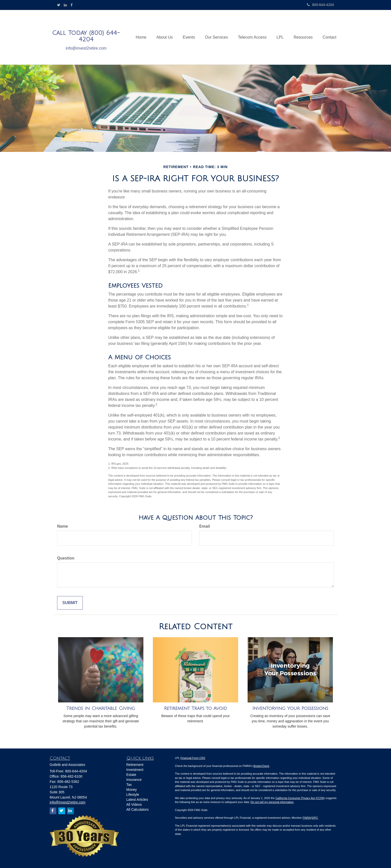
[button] (165, 37)
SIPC (315, 818)
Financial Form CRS (193, 758)
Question (66, 558)
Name (63, 526)
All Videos (134, 805)
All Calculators (138, 809)
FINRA (307, 818)
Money (132, 790)
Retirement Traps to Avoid (195, 708)
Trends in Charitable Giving (101, 708)
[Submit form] (70, 603)
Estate (131, 775)
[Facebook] (72, 5)
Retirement (135, 765)
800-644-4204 (320, 5)
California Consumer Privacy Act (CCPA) (300, 798)
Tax (129, 785)
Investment (135, 770)
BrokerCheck (261, 766)
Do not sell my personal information (272, 802)
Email (205, 526)
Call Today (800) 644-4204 (86, 36)
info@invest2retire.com (86, 48)
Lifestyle (133, 795)
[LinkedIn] (65, 5)
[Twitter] (59, 5)
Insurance (134, 780)
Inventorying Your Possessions (290, 708)
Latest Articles (137, 800)
